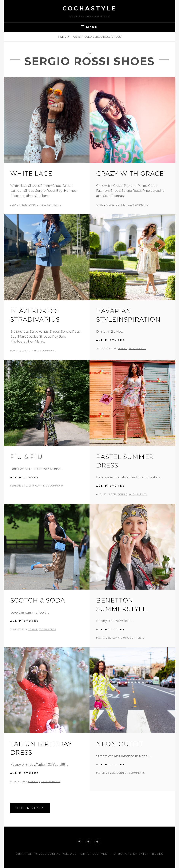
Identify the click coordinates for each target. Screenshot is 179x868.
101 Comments (138, 494)
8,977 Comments (134, 638)
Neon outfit (120, 744)
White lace (31, 174)
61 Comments (48, 629)
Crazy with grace (130, 174)
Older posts (30, 808)
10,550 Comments (138, 205)
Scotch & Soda (38, 600)
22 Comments (47, 351)
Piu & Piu (26, 457)
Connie (34, 205)
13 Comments (136, 773)
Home (62, 37)
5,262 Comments (50, 781)
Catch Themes (151, 854)
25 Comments (55, 486)
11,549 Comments (51, 205)
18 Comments (137, 348)
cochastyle (89, 8)
